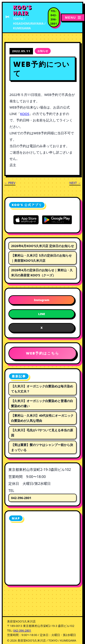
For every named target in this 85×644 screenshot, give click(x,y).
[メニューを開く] (73, 18)
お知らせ (43, 51)
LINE (42, 314)
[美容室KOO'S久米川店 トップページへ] (26, 18)
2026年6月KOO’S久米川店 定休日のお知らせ (42, 246)
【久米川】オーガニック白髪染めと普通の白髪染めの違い (42, 403)
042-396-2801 (21, 498)
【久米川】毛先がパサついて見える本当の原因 (42, 433)
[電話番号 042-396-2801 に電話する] (54, 17)
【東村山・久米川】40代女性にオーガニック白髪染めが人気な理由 (42, 418)
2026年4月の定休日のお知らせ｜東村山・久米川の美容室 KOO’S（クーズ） (42, 273)
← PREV (10, 183)
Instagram (42, 300)
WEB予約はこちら (42, 353)
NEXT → (75, 183)
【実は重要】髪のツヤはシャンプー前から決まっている (42, 447)
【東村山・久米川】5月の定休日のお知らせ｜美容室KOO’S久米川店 (41, 258)
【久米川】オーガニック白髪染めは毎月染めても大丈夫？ (42, 389)
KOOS (25, 114)
